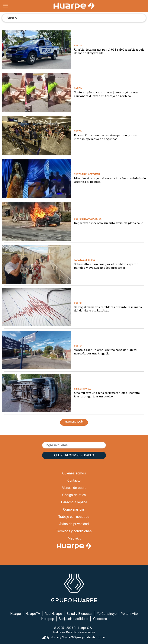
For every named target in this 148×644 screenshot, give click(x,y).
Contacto (74, 481)
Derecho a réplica (74, 502)
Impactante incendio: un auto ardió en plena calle (109, 223)
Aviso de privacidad (74, 524)
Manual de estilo (74, 488)
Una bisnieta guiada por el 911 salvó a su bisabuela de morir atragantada (109, 51)
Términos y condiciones (74, 531)
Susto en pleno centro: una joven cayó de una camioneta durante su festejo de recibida (106, 94)
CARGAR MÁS (74, 422)
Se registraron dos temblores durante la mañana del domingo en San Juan (108, 309)
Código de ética (74, 495)
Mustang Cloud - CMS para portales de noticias (74, 637)
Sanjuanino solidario (73, 619)
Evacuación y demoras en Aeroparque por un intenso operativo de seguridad (106, 137)
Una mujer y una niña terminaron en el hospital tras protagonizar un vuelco (107, 395)
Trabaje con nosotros (74, 517)
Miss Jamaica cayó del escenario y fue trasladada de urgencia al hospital (110, 180)
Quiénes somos (74, 473)
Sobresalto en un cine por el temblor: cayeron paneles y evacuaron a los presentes (106, 266)
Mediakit (74, 538)
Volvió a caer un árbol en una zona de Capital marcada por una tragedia (106, 352)
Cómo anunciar (74, 509)
